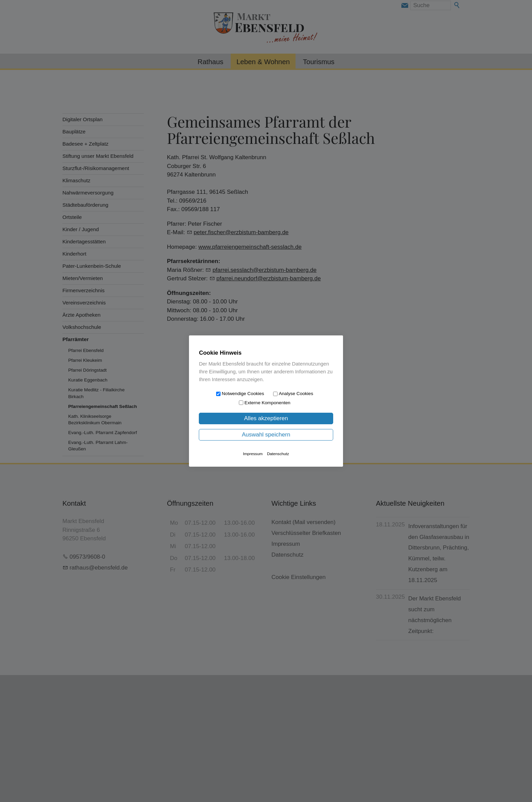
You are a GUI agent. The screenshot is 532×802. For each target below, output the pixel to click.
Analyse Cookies (296, 394)
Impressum (253, 454)
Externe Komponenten (268, 403)
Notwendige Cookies (243, 394)
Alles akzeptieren (266, 418)
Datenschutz (278, 454)
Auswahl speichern (266, 435)
